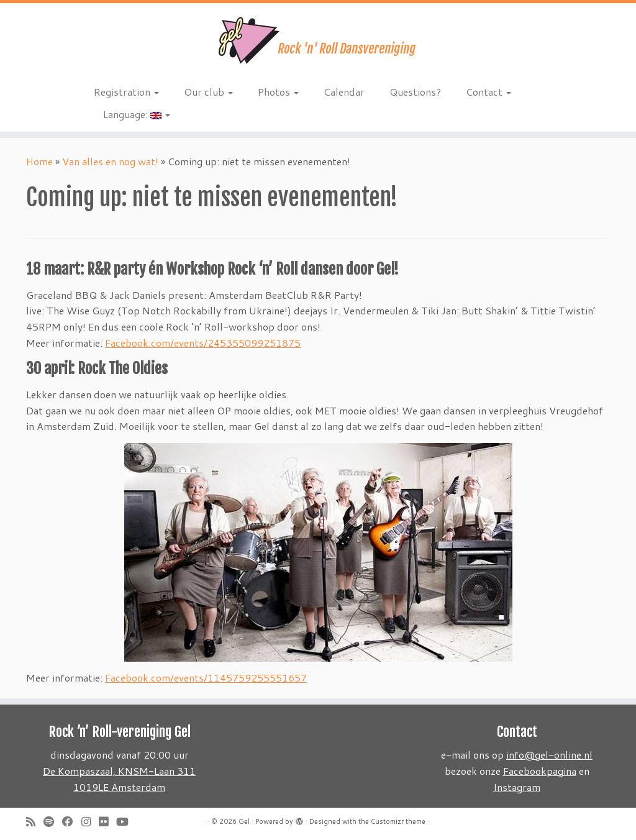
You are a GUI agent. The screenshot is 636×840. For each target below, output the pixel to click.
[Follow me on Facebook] (72, 822)
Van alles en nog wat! (110, 161)
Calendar (344, 92)
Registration (126, 92)
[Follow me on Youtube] (126, 822)
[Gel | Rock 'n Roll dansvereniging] (318, 40)
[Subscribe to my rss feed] (35, 822)
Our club (208, 92)
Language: (137, 114)
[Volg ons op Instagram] (90, 822)
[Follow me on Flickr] (107, 822)
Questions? (415, 92)
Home (39, 161)
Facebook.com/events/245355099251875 (203, 343)
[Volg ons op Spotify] (53, 822)
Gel (244, 821)
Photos (278, 92)
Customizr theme (398, 821)
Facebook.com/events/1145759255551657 (206, 678)
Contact (488, 92)
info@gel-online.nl (549, 755)
